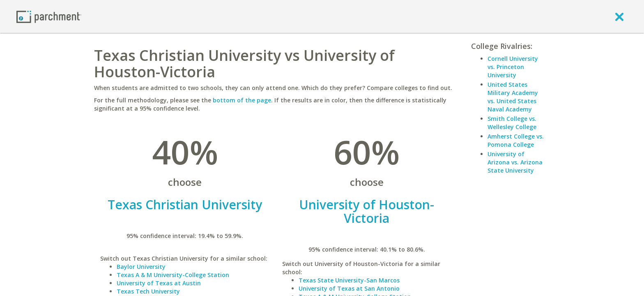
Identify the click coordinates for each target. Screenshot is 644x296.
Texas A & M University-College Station (173, 275)
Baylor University (141, 267)
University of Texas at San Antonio (349, 288)
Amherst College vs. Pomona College (516, 140)
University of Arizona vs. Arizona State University (515, 162)
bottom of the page (242, 100)
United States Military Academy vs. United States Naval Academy (513, 97)
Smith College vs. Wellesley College (512, 123)
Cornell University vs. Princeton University (513, 67)
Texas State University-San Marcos (349, 280)
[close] (619, 16)
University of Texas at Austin (159, 283)
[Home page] (49, 16)
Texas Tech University (148, 291)
